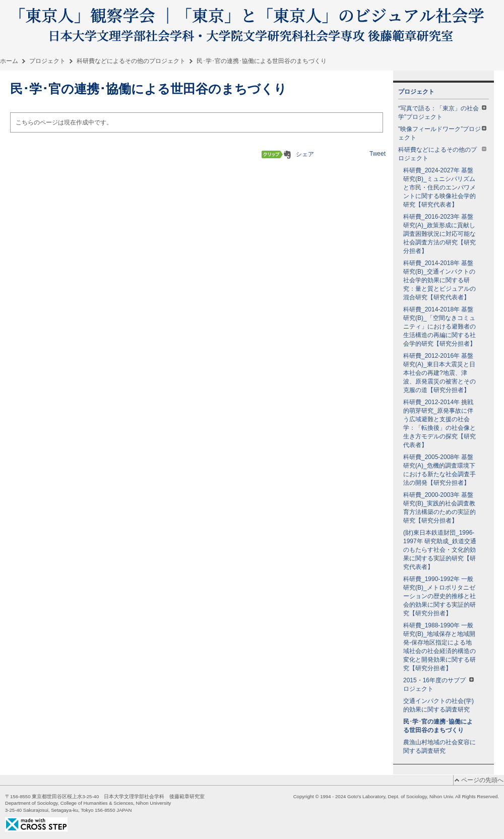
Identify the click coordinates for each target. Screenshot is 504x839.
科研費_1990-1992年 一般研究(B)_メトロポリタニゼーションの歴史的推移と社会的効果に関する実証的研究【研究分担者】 (439, 596)
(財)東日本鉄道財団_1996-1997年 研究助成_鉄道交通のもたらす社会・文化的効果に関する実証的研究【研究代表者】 (440, 550)
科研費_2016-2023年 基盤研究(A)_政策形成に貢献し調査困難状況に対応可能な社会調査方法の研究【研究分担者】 (439, 234)
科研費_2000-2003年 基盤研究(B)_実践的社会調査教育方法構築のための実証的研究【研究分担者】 (439, 508)
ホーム (9, 61)
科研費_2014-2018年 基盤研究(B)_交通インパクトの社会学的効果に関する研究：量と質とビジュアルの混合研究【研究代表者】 (439, 280)
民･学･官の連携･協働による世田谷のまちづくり (438, 726)
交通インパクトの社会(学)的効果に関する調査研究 (438, 705)
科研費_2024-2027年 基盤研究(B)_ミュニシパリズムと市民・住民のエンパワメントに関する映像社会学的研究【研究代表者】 (439, 187)
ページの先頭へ (482, 780)
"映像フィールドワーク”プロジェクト (442, 133)
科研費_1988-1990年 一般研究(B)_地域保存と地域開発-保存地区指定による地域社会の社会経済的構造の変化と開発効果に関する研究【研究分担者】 (439, 647)
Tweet (377, 154)
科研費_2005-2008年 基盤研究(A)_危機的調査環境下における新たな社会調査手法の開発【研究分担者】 (439, 470)
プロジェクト (47, 61)
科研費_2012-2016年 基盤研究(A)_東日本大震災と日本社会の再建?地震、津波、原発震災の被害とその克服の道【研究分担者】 (439, 373)
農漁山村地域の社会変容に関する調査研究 (439, 747)
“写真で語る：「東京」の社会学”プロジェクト (442, 113)
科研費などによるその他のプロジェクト (131, 61)
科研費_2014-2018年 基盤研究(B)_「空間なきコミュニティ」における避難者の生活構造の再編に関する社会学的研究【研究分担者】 (439, 327)
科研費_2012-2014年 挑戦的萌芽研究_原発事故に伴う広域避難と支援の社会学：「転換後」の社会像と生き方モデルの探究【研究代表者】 (439, 424)
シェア (305, 154)
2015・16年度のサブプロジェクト (438, 685)
